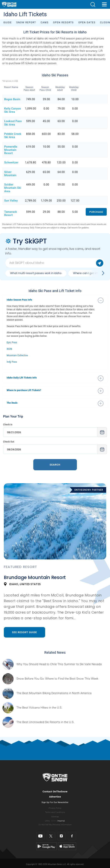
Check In (8, 425)
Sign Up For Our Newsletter (55, 802)
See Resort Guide (24, 632)
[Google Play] (46, 846)
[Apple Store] (67, 846)
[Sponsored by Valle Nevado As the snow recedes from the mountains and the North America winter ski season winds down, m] (59, 664)
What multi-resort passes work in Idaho (36, 273)
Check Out (9, 442)
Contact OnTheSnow (55, 791)
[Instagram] (62, 836)
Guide (8, 22)
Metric (54, 821)
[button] (93, 4)
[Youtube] (40, 836)
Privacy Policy (55, 808)
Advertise (55, 797)
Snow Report (26, 22)
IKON (9, 349)
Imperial (61, 821)
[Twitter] (51, 836)
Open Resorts (64, 22)
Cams (45, 22)
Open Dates (87, 22)
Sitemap (55, 817)
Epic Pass (12, 342)
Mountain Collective (17, 355)
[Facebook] (72, 836)
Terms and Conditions (55, 812)
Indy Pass (12, 362)
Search (55, 465)
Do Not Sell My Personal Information (55, 825)
